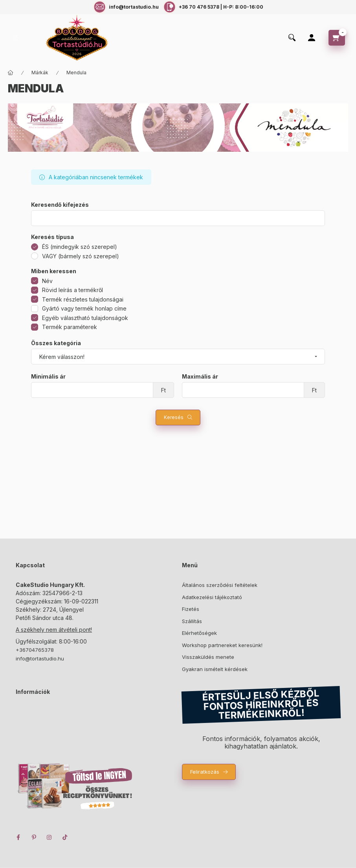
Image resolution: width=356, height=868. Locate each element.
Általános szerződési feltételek (220, 585)
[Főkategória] (11, 73)
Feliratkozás (205, 772)
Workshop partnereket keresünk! (222, 645)
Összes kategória (56, 343)
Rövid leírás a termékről (72, 290)
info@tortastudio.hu (40, 658)
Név (47, 281)
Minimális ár (48, 377)
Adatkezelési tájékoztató (212, 597)
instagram (50, 837)
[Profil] (312, 38)
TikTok (65, 837)
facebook (18, 837)
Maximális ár (200, 377)
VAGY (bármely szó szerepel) (81, 256)
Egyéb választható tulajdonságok (85, 318)
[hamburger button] (15, 38)
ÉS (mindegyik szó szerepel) (80, 247)
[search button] (292, 38)
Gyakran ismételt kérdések (215, 669)
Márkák (40, 73)
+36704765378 (35, 650)
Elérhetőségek (199, 633)
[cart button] (337, 38)
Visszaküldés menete (208, 657)
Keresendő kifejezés (60, 205)
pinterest (34, 837)
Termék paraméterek (70, 327)
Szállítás (192, 621)
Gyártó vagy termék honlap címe (84, 308)
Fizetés (191, 609)
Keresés (174, 417)
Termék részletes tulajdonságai (83, 299)
